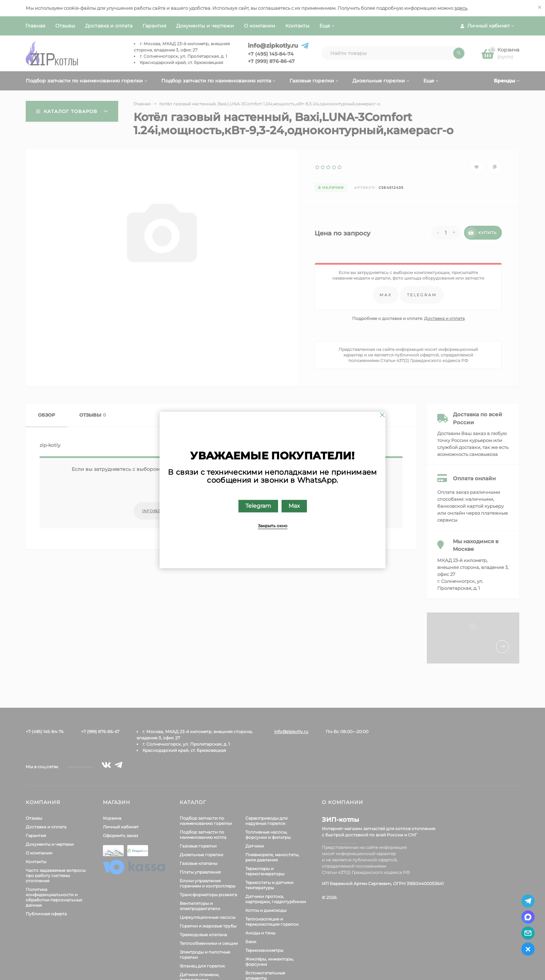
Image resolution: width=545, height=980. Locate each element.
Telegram (258, 506)
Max (294, 506)
